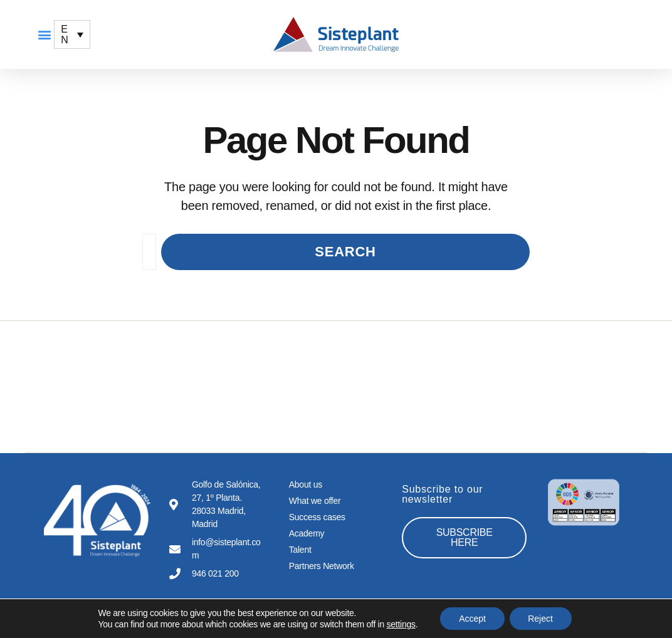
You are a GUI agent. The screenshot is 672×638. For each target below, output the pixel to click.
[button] (44, 35)
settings (401, 624)
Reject (541, 619)
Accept (472, 619)
